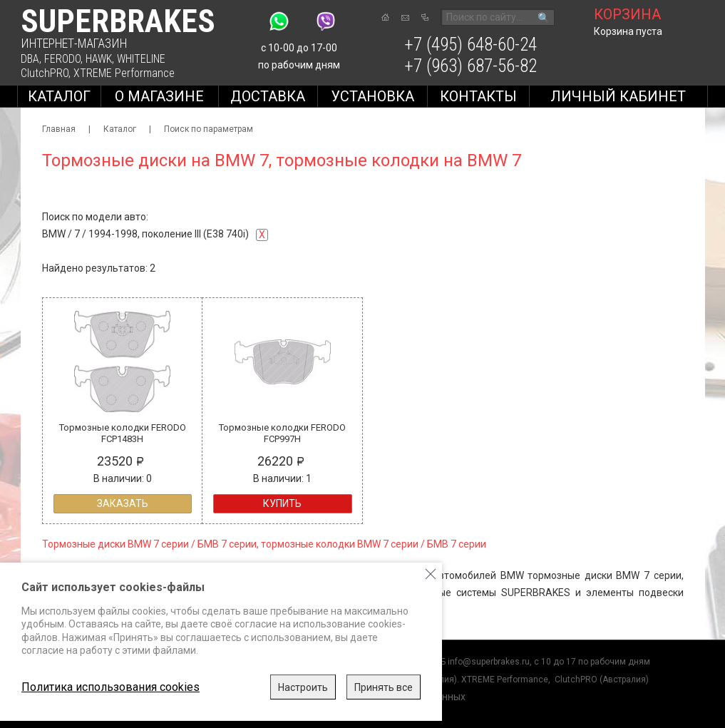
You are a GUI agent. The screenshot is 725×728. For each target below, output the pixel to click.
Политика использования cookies (110, 687)
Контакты (478, 96)
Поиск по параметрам (209, 129)
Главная (59, 129)
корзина (627, 14)
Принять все (384, 687)
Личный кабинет (618, 96)
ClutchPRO (45, 73)
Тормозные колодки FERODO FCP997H (282, 433)
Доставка (268, 96)
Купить (282, 503)
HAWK (99, 59)
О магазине (159, 96)
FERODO (62, 59)
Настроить (303, 687)
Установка (372, 96)
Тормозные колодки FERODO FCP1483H (123, 433)
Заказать (123, 503)
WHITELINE (141, 59)
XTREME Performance (124, 73)
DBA (30, 59)
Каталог (59, 96)
